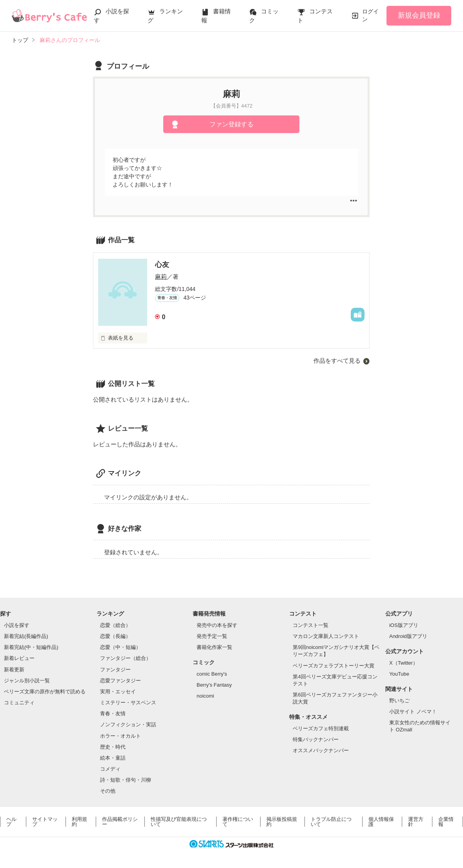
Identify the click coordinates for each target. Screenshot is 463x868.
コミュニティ (19, 703)
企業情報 (446, 822)
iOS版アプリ (404, 625)
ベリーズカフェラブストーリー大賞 (334, 666)
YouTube (399, 674)
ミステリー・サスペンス (128, 703)
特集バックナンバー (316, 739)
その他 (108, 791)
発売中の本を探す (217, 625)
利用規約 (79, 822)
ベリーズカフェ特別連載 (321, 728)
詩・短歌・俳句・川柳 (126, 780)
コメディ (110, 769)
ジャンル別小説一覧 (27, 681)
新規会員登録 (419, 15)
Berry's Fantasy (214, 685)
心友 (162, 265)
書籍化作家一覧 (214, 647)
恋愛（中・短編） (120, 647)
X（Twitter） (404, 663)
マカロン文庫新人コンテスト (326, 636)
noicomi (205, 696)
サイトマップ (45, 822)
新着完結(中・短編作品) (31, 647)
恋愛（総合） (115, 625)
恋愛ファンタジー (120, 681)
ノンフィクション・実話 (128, 725)
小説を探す (17, 625)
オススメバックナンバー (321, 750)
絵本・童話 (113, 758)
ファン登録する (231, 124)
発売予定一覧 (212, 636)
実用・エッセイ (118, 692)
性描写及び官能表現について (179, 822)
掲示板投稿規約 (282, 822)
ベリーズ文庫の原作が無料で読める (45, 692)
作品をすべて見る (337, 361)
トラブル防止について (331, 822)
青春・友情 (113, 714)
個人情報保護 (381, 822)
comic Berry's (212, 674)
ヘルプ (11, 822)
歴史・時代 (113, 747)
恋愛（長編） (115, 636)
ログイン (370, 15)
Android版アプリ (408, 636)
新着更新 (14, 670)
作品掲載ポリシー (120, 822)
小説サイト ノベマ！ (413, 712)
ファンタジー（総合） (126, 658)
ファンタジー (115, 670)
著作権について (238, 822)
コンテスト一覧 (311, 625)
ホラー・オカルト (120, 736)
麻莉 (161, 277)
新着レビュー (19, 658)
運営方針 (416, 822)
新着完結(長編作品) (26, 636)
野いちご (399, 701)
